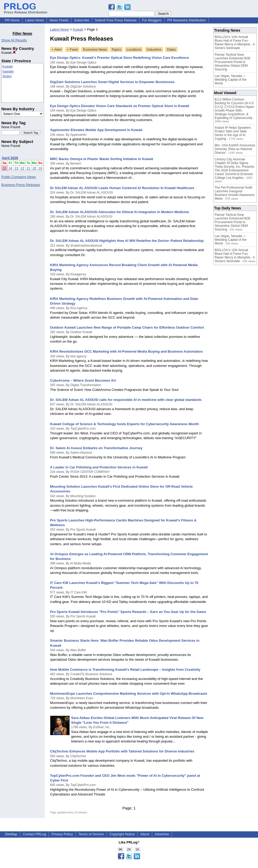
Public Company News (19, 177)
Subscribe (82, 20)
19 (40, 168)
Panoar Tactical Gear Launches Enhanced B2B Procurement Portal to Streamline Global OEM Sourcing (232, 62)
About (145, 834)
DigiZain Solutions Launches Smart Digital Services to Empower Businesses (112, 82)
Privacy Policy (62, 834)
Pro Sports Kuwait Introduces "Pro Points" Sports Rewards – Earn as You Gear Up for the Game (128, 612)
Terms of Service (91, 834)
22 (22, 168)
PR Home (12, 20)
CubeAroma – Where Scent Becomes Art (83, 380)
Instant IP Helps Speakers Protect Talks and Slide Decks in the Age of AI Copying (233, 133)
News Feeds (59, 20)
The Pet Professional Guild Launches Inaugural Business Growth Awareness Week (235, 193)
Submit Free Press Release (116, 20)
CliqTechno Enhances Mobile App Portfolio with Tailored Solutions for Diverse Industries (122, 751)
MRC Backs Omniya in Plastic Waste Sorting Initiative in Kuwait (102, 159)
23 (16, 168)
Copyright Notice (122, 834)
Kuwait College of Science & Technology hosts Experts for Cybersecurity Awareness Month (124, 424)
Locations (134, 49)
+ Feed (72, 49)
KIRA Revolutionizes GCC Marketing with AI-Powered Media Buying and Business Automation (126, 351)
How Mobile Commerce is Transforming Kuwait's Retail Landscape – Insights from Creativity (125, 670)
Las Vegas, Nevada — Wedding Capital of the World (230, 80)
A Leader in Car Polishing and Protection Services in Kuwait (99, 467)
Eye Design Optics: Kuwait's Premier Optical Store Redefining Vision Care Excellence (120, 58)
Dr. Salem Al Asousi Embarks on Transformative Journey (96, 448)
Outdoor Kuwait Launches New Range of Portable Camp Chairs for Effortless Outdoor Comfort (127, 327)
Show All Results (14, 40)
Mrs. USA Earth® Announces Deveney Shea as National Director (235, 149)
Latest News (34, 20)
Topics (116, 49)
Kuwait (9, 53)
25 (4, 168)
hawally (8, 71)
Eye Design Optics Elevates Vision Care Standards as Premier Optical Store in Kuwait (120, 106)
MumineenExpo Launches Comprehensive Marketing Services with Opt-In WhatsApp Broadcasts (129, 694)
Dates (171, 49)
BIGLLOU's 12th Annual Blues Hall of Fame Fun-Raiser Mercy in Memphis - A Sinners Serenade (235, 42)
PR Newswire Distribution (187, 20)
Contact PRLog (34, 834)
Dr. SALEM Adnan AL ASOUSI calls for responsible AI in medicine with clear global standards (126, 400)
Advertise (162, 834)
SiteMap (11, 834)
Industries (154, 49)
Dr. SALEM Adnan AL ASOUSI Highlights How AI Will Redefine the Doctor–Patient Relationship (127, 241)
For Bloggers (152, 20)
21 (28, 168)
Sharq (7, 76)
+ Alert (56, 49)
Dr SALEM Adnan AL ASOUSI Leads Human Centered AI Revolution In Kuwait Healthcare (122, 188)
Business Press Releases (21, 185)
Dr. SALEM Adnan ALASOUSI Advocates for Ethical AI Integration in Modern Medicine (120, 212)
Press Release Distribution (26, 10)
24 (10, 168)
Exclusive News (95, 49)
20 (34, 168)
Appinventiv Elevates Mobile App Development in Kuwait (96, 130)
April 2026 (10, 158)
